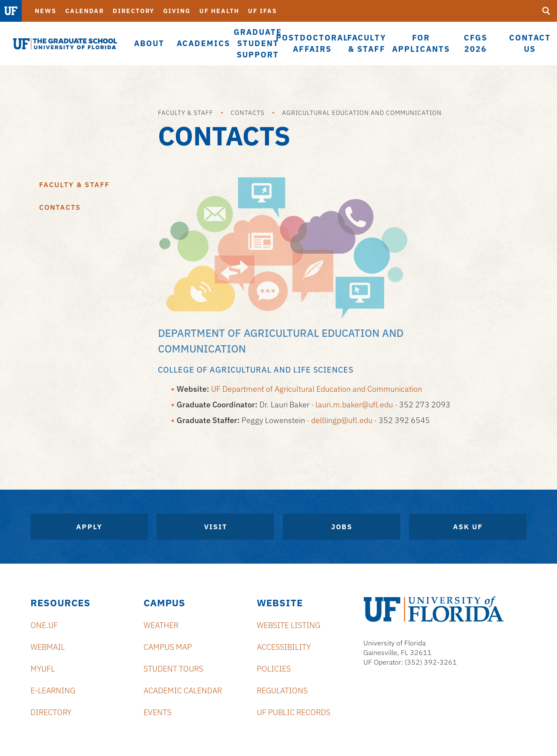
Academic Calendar (183, 690)
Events (158, 712)
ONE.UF (44, 625)
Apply (89, 527)
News (46, 11)
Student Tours (173, 669)
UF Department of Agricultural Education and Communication (317, 389)
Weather (161, 625)
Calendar (85, 11)
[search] (546, 11)
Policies (274, 669)
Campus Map (168, 647)
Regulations (282, 690)
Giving (177, 11)
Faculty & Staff (186, 113)
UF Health (219, 11)
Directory (134, 11)
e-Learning (53, 690)
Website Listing (289, 625)
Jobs (342, 527)
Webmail (48, 647)
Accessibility (284, 647)
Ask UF (468, 527)
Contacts (248, 113)
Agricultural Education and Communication (362, 113)
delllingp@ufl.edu (342, 420)
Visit (216, 527)
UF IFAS (263, 11)
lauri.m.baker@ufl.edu (354, 405)
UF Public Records (294, 712)
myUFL (43, 669)
